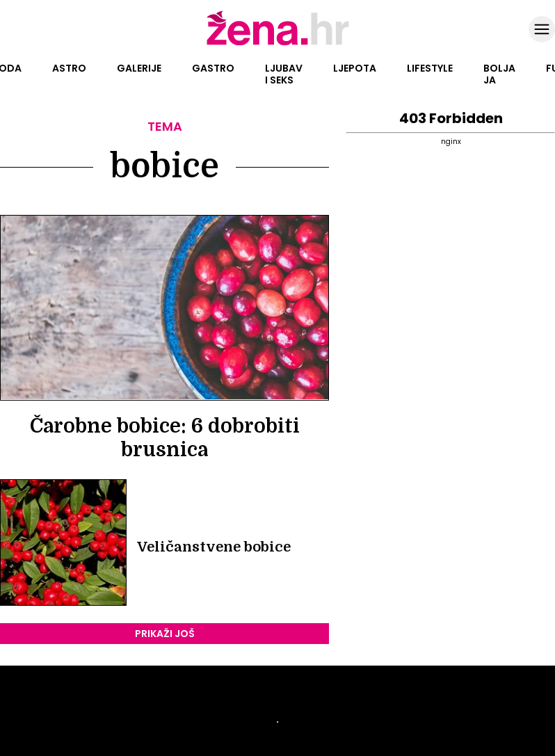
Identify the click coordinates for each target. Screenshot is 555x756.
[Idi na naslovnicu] (278, 44)
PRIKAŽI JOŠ (165, 634)
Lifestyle (430, 68)
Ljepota (355, 68)
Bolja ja (499, 74)
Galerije (139, 68)
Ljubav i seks (284, 74)
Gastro (213, 68)
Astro (69, 68)
